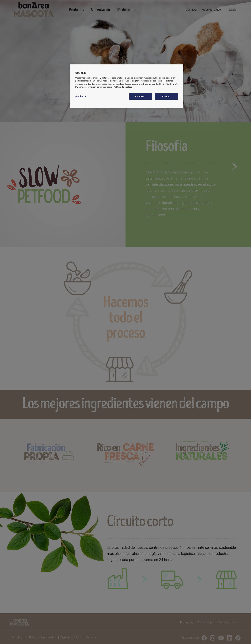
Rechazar (140, 96)
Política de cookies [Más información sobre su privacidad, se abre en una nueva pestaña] (123, 87)
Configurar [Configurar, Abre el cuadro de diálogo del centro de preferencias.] (81, 96)
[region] (127, 86)
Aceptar (166, 96)
